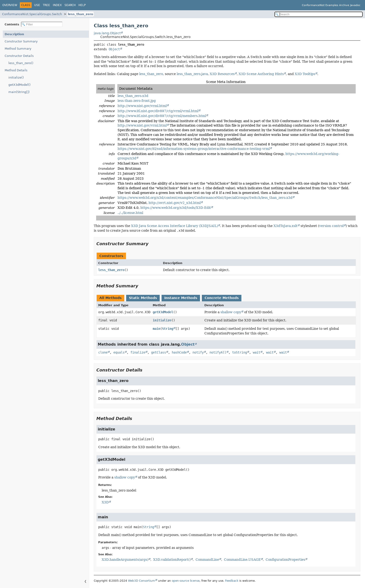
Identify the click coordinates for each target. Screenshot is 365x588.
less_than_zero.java (192, 74)
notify (198, 352)
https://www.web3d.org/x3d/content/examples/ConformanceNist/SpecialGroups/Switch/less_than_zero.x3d (205, 198)
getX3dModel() (19, 85)
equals (119, 352)
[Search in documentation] (319, 14)
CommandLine (207, 560)
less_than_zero (81, 14)
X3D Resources (222, 74)
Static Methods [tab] (143, 298)
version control (331, 226)
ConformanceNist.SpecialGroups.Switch (32, 14)
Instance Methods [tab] (181, 298)
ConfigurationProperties (285, 560)
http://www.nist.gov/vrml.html (142, 106)
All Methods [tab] (110, 298)
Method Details (16, 70)
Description (14, 34)
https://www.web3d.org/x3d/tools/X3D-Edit (176, 208)
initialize (162, 320)
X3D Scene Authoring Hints (261, 74)
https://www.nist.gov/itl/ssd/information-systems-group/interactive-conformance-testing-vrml (194, 149)
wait (257, 352)
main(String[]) (19, 92)
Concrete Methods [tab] (222, 298)
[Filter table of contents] (42, 24)
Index (57, 5)
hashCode (179, 352)
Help (82, 5)
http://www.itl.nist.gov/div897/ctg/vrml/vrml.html (158, 111)
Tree (46, 5)
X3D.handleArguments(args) (125, 560)
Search (70, 5)
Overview (10, 5)
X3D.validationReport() (172, 560)
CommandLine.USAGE (242, 560)
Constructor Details (19, 56)
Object (114, 49)
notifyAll (218, 352)
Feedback (232, 581)
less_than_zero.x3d (133, 96)
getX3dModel (163, 312)
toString (240, 352)
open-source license (186, 581)
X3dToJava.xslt (286, 226)
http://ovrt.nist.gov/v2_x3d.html (175, 203)
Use (37, 5)
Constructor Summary (21, 41)
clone (103, 352)
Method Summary (18, 49)
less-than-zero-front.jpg (137, 101)
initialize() (16, 77)
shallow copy (231, 312)
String (168, 329)
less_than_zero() (21, 63)
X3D (105, 502)
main (156, 329)
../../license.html (130, 213)
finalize (138, 352)
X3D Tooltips (305, 74)
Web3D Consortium (142, 581)
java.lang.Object (107, 33)
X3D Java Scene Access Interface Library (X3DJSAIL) (174, 226)
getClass (159, 352)
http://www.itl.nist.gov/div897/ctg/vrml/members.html (162, 116)
